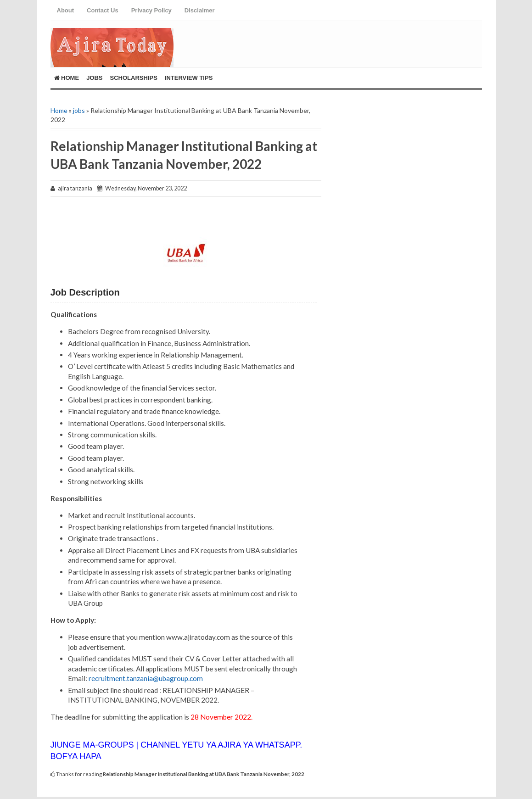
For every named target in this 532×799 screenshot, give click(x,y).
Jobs (94, 78)
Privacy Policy (151, 10)
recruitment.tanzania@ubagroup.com (146, 678)
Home (67, 78)
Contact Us (103, 10)
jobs (79, 110)
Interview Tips (189, 78)
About (66, 10)
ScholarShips (134, 78)
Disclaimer (200, 10)
